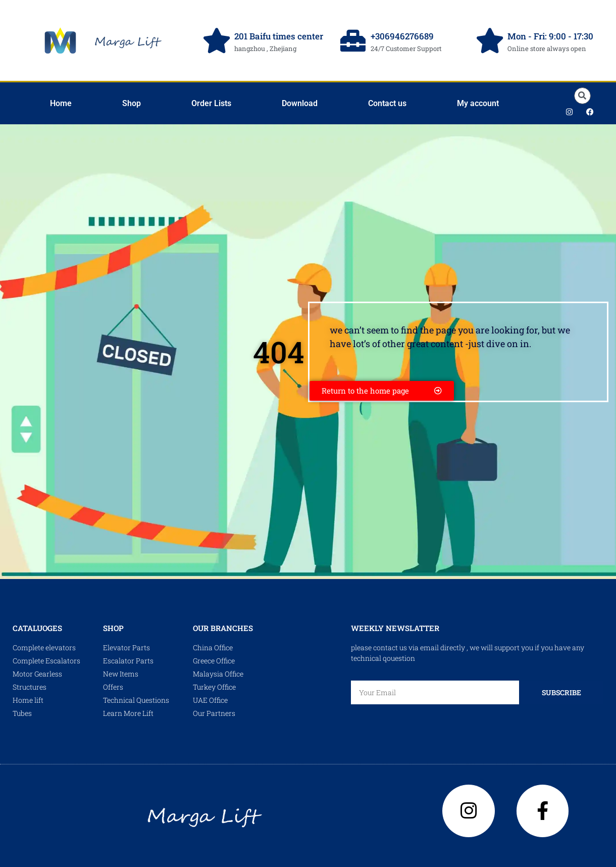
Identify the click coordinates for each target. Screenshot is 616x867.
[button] (582, 96)
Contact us (387, 103)
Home (61, 103)
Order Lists (211, 103)
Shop (132, 103)
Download (300, 103)
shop (113, 628)
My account (478, 103)
